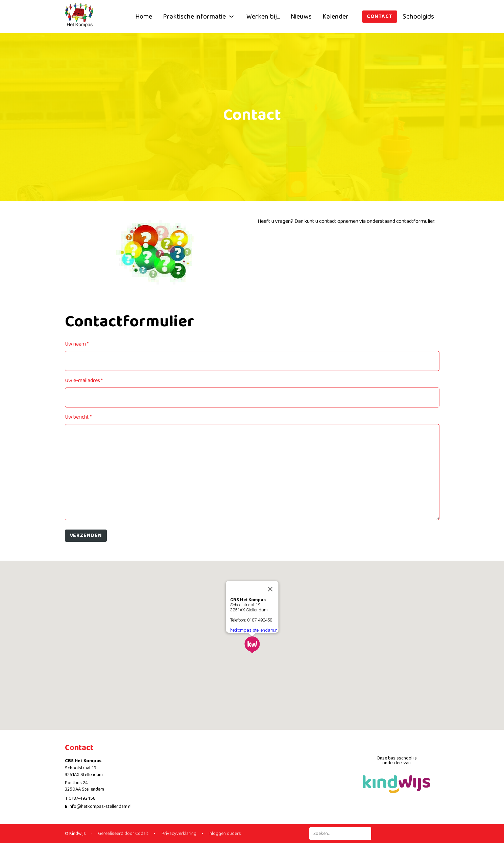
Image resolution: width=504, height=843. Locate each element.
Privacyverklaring (178, 834)
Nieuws (301, 17)
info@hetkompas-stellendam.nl (100, 806)
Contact (380, 16)
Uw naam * (77, 344)
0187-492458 (82, 798)
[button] (252, 645)
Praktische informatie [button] (199, 17)
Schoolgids (418, 17)
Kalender (335, 17)
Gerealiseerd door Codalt (123, 834)
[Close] (270, 589)
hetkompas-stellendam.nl (254, 630)
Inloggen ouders (225, 834)
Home (144, 17)
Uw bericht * (78, 417)
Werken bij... (263, 17)
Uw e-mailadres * (84, 381)
